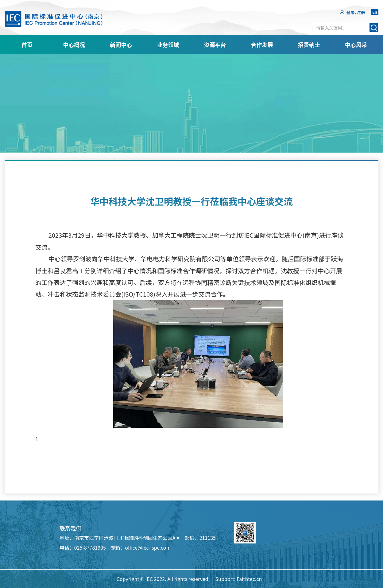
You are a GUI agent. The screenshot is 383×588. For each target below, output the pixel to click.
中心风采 (356, 45)
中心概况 (74, 45)
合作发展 (262, 45)
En (375, 12)
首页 (27, 45)
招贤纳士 (309, 45)
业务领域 (168, 45)
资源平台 (215, 45)
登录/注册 (356, 12)
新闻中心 (121, 45)
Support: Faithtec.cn (239, 579)
